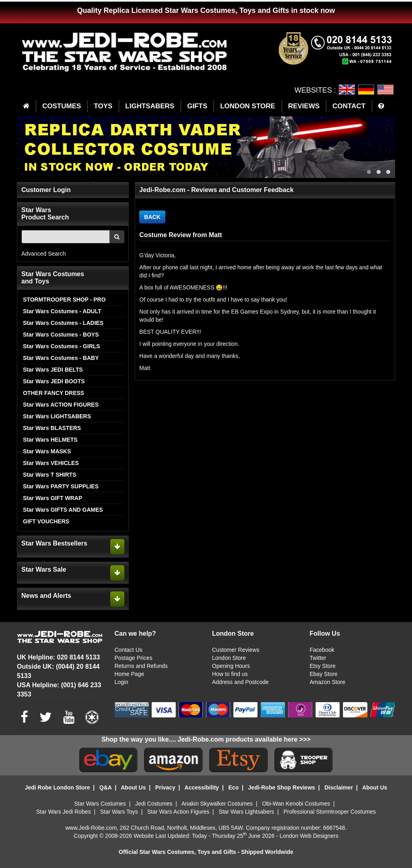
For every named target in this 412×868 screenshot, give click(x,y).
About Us (133, 787)
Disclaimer (339, 787)
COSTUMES (62, 106)
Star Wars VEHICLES (51, 463)
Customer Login (46, 190)
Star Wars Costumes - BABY (61, 358)
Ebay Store (324, 674)
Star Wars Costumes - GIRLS (62, 346)
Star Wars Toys (119, 812)
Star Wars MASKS (47, 451)
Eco (234, 787)
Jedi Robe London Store (58, 787)
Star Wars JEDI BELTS (53, 370)
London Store (229, 658)
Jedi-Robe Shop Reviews (282, 787)
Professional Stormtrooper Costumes (330, 812)
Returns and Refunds (141, 666)
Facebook (322, 650)
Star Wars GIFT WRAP (53, 498)
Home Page (130, 674)
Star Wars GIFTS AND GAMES (63, 510)
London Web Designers (309, 836)
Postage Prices (134, 658)
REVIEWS (304, 106)
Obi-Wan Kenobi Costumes (296, 804)
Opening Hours (231, 666)
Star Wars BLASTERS (52, 428)
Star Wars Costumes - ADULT (62, 311)
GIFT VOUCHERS (46, 521)
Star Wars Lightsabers (246, 812)
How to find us (230, 674)
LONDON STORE (248, 106)
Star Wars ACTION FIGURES (61, 405)
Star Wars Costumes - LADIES (63, 323)
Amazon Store (328, 682)
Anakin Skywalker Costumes (217, 804)
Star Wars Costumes (100, 804)
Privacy (165, 787)
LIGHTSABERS (150, 106)
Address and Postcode (240, 682)
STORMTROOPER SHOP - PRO (64, 300)
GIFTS (197, 106)
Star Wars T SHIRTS (50, 475)
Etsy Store (323, 666)
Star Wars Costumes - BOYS (61, 335)
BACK (152, 217)
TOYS (103, 106)
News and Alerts (46, 596)
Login (122, 682)
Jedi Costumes (154, 804)
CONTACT (349, 106)
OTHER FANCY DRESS (54, 393)
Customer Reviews (236, 650)
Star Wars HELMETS (50, 440)
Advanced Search (44, 254)
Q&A (106, 787)
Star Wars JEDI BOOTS (54, 381)
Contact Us (129, 650)
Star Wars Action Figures (178, 812)
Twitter (318, 658)
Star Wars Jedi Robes (64, 812)
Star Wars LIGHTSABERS (57, 416)
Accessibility (202, 787)
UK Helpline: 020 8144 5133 (58, 657)
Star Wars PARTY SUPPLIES (61, 486)
